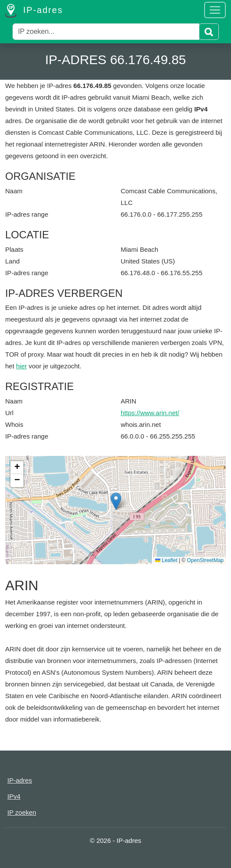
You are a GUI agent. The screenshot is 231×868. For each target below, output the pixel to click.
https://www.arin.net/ (150, 413)
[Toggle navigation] (215, 10)
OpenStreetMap (205, 560)
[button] (116, 501)
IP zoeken (22, 812)
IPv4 (14, 796)
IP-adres (34, 11)
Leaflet (166, 560)
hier (21, 366)
